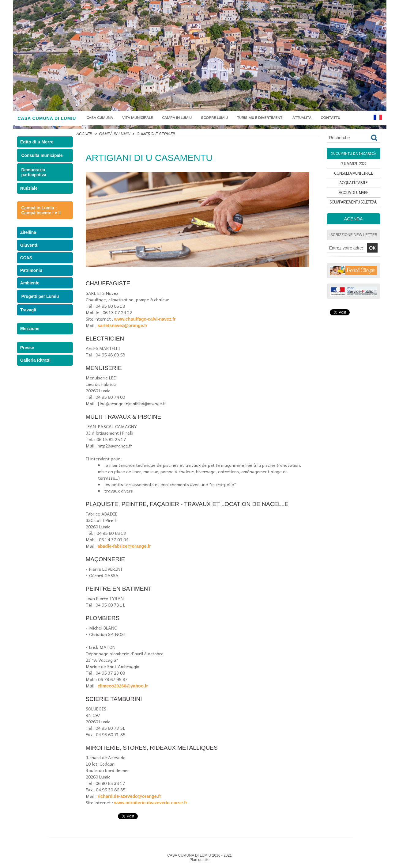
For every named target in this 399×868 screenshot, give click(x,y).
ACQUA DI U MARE (353, 196)
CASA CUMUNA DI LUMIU (47, 118)
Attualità (302, 118)
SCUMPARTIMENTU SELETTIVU (353, 207)
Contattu (330, 118)
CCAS (27, 263)
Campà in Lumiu (177, 118)
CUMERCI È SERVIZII (153, 134)
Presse (28, 360)
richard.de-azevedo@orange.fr (129, 796)
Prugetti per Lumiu (39, 305)
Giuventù (30, 249)
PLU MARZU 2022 (353, 164)
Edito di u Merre (38, 143)
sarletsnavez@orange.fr (122, 325)
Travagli (29, 320)
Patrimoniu (32, 277)
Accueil (85, 134)
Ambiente (30, 291)
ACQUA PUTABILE (353, 186)
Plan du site (199, 860)
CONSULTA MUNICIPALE (354, 175)
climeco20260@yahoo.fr (122, 686)
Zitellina (29, 235)
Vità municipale (137, 118)
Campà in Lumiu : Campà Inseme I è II (40, 212)
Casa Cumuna (100, 118)
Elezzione (30, 340)
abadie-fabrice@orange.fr (124, 546)
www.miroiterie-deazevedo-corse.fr (150, 803)
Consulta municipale (41, 157)
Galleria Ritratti (36, 374)
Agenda (354, 224)
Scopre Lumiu (214, 118)
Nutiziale (30, 190)
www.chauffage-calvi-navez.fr (144, 319)
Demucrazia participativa (33, 173)
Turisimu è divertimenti (260, 118)
